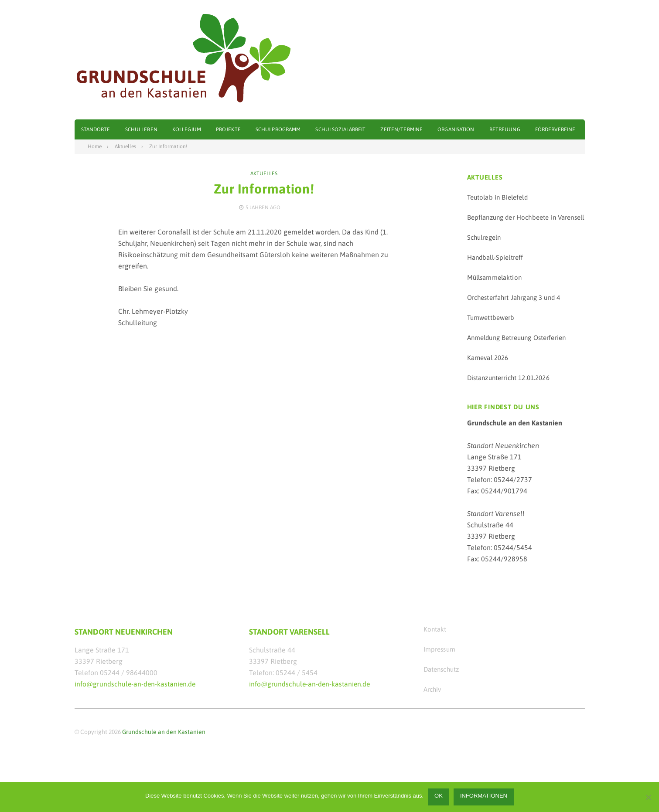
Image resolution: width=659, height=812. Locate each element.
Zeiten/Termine (401, 129)
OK (439, 796)
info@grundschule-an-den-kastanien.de (136, 683)
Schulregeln (484, 237)
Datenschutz (441, 669)
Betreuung (505, 129)
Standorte (96, 129)
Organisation (456, 129)
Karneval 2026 (488, 357)
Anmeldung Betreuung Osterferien (517, 337)
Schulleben (141, 129)
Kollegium (187, 129)
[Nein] (648, 797)
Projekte (228, 129)
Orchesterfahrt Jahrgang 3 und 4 (514, 297)
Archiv (432, 689)
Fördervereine (555, 129)
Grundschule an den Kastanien (164, 731)
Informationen (484, 796)
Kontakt (435, 629)
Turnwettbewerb (491, 317)
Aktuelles (264, 173)
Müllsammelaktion (494, 277)
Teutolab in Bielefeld (497, 197)
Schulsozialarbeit (340, 129)
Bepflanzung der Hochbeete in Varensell (526, 217)
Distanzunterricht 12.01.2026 (508, 377)
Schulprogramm (278, 129)
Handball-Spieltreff (495, 257)
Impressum (439, 649)
